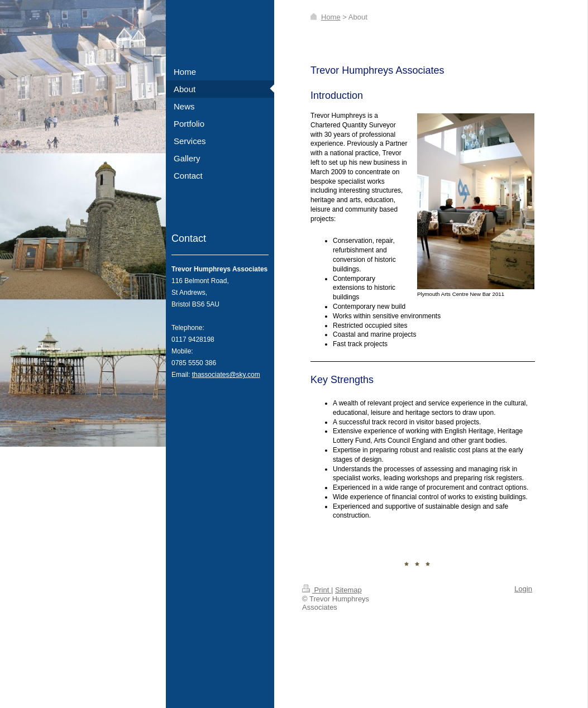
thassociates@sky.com (226, 375)
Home (331, 17)
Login (523, 589)
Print (317, 590)
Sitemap (348, 590)
